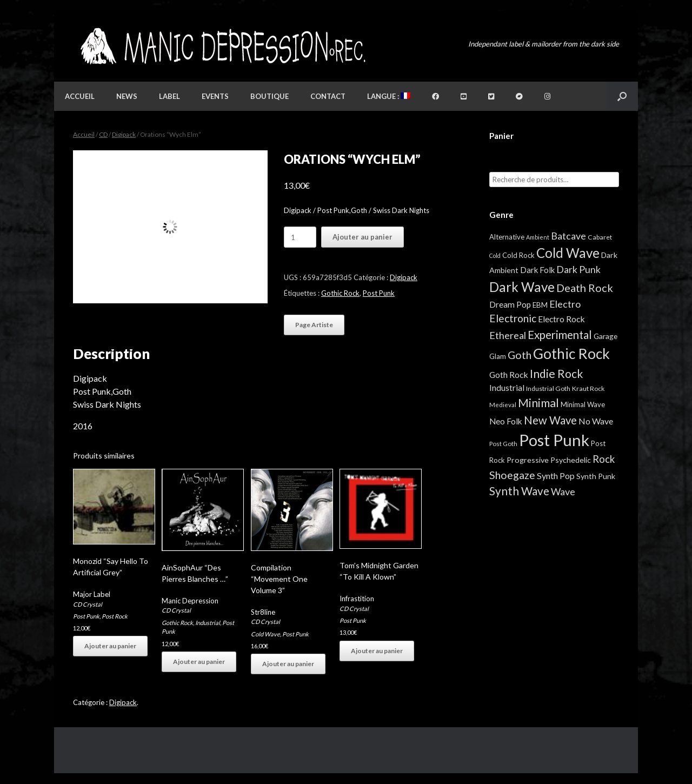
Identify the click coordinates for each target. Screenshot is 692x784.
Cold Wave (265, 634)
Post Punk (379, 293)
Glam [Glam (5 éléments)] (498, 356)
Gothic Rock (340, 293)
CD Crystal (88, 604)
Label (169, 96)
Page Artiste (314, 325)
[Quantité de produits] (300, 237)
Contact (328, 96)
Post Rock (115, 616)
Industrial (208, 623)
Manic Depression (190, 601)
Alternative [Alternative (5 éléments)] (507, 237)
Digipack (124, 134)
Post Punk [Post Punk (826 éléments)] (554, 440)
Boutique (270, 96)
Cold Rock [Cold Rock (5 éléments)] (518, 255)
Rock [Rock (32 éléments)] (604, 459)
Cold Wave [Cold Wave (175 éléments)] (568, 253)
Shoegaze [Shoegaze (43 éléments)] (512, 475)
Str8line (263, 612)
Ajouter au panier (362, 237)
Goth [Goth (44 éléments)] (520, 355)
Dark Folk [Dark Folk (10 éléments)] (537, 270)
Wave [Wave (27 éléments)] (563, 491)
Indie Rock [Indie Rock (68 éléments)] (556, 373)
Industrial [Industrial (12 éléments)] (507, 388)
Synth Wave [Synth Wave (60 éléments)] (519, 491)
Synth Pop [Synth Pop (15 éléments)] (556, 476)
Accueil (80, 96)
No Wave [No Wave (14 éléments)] (596, 421)
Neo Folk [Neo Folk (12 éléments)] (506, 421)
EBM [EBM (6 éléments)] (540, 305)
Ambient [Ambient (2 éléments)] (538, 237)
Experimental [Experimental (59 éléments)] (560, 335)
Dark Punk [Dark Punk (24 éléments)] (578, 270)
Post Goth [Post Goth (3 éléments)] (503, 444)
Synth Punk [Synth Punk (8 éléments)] (596, 476)
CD (103, 134)
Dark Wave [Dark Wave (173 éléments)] (522, 287)
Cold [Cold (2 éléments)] (495, 255)
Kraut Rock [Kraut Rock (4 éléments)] (588, 388)
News (127, 96)
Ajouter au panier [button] (110, 646)
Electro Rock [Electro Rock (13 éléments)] (561, 319)
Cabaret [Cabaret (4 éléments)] (600, 237)
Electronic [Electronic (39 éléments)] (513, 318)
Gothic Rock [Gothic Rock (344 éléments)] (571, 354)
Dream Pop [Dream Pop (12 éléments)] (510, 304)
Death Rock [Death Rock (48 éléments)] (585, 288)
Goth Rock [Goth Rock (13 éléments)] (509, 374)
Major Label (92, 594)
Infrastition (357, 599)
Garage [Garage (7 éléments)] (605, 336)
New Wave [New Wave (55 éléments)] (550, 420)
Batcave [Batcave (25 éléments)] (568, 236)
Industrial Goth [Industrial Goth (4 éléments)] (548, 388)
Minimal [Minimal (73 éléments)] (538, 403)
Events (215, 96)
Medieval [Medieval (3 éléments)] (503, 405)
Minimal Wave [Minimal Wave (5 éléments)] (583, 404)
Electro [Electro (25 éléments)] (565, 304)
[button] (622, 96)
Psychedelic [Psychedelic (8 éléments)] (571, 460)
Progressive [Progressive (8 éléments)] (528, 460)
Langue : (389, 96)
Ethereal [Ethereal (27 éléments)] (508, 335)
